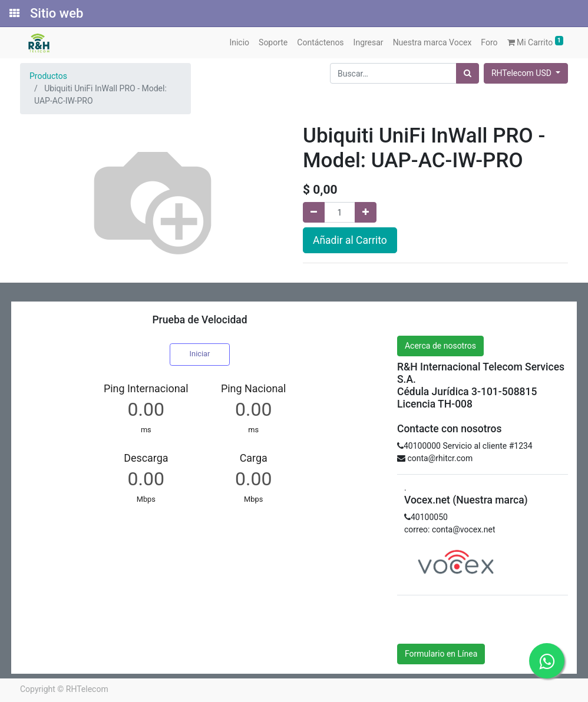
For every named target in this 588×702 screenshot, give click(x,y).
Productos (48, 76)
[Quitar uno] (314, 212)
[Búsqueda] (468, 73)
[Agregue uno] (366, 212)
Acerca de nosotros (440, 346)
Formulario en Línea (441, 654)
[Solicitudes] (14, 14)
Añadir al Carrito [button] (350, 240)
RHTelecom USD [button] (522, 73)
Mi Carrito (536, 42)
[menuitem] (239, 43)
